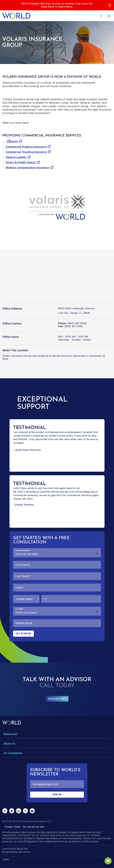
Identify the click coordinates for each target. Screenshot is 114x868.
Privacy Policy (13, 827)
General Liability (16, 157)
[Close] (110, 5)
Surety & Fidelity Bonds (21, 162)
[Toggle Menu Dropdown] (57, 734)
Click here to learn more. (57, 7)
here (25, 123)
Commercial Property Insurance (26, 147)
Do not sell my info (34, 827)
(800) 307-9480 (57, 699)
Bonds (14, 141)
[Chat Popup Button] (108, 861)
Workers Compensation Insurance (27, 168)
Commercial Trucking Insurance (26, 152)
